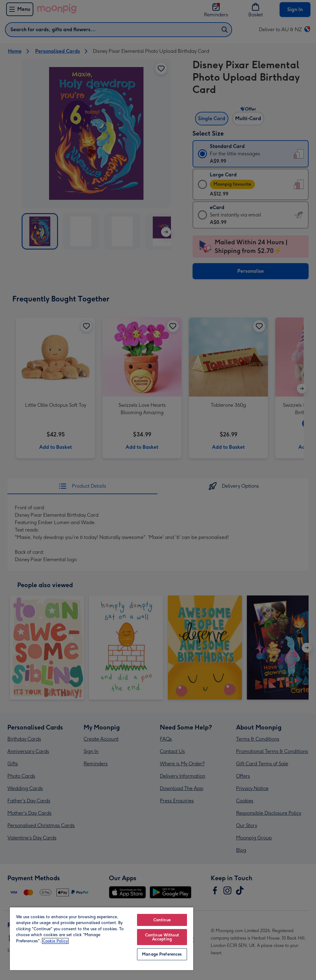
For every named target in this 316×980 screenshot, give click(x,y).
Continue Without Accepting (162, 937)
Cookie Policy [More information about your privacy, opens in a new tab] (55, 941)
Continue (162, 920)
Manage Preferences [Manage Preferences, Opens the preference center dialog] (162, 954)
